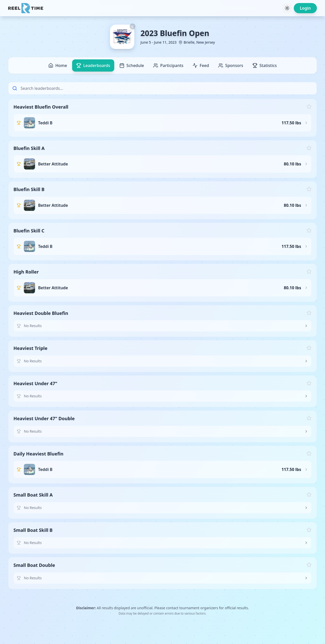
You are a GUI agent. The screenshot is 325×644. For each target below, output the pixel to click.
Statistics (265, 65)
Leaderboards (93, 65)
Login (305, 8)
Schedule (132, 65)
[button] (162, 118)
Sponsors (231, 65)
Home (58, 65)
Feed (201, 65)
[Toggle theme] (287, 8)
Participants (168, 65)
